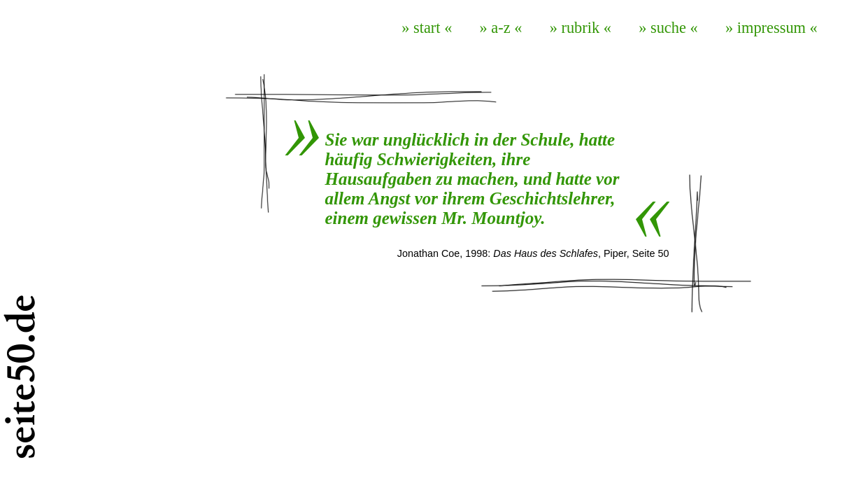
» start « (427, 28)
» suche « (668, 28)
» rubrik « (581, 28)
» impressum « (771, 28)
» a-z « (501, 28)
